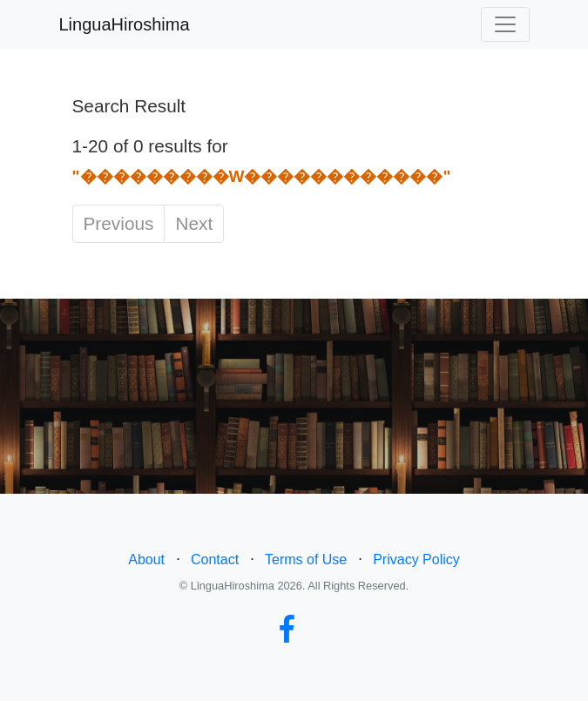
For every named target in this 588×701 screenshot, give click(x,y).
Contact (215, 559)
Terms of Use (306, 559)
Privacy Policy (416, 559)
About (146, 559)
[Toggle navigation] (505, 24)
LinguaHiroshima (125, 24)
